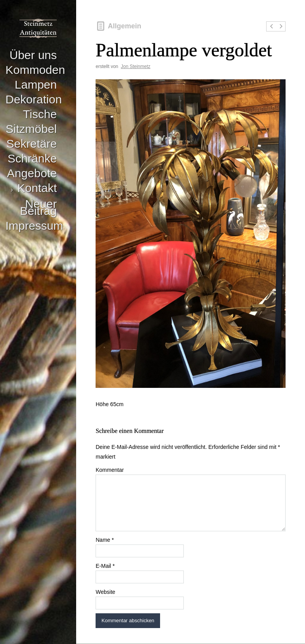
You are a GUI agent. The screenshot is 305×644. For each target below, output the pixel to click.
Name (105, 540)
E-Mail (105, 566)
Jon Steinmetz (136, 66)
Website (105, 592)
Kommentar (110, 470)
